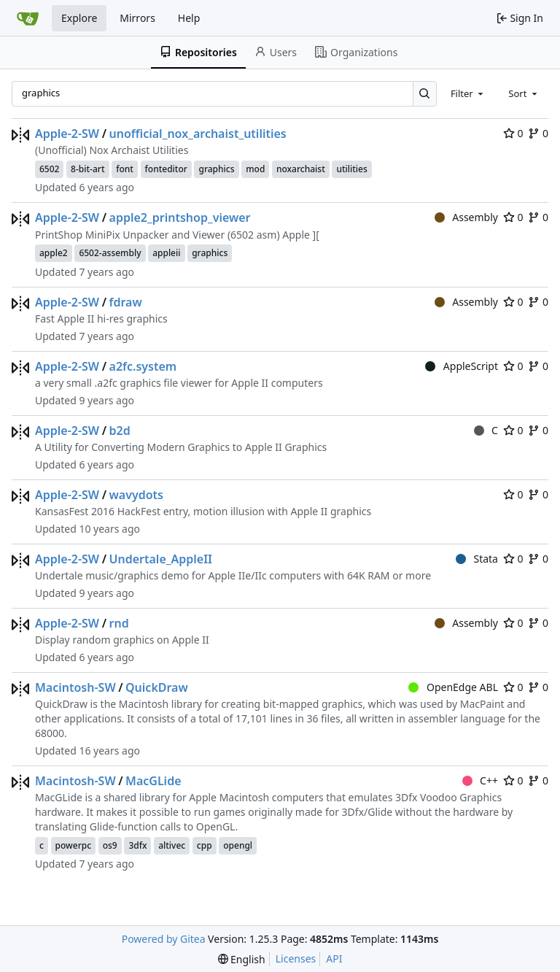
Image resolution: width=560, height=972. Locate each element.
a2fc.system (143, 366)
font (125, 169)
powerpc (74, 845)
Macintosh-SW (75, 687)
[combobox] (468, 93)
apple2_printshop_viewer (180, 217)
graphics (216, 169)
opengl (238, 845)
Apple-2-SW (67, 134)
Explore (79, 18)
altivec (172, 845)
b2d (120, 431)
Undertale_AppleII (161, 559)
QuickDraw (157, 687)
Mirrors (137, 18)
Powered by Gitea (164, 939)
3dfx (137, 845)
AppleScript (462, 366)
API (334, 958)
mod (255, 169)
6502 (49, 169)
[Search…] (425, 94)
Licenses (296, 958)
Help (189, 18)
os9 (110, 845)
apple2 (54, 253)
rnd (119, 623)
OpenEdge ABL (453, 687)
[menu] (242, 959)
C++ (480, 780)
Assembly (466, 217)
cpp (205, 845)
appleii (166, 253)
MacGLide (153, 781)
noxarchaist (301, 169)
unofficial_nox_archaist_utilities (198, 134)
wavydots (136, 495)
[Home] (28, 18)
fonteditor (166, 169)
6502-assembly (110, 253)
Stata (477, 559)
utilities (351, 169)
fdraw (126, 302)
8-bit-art (87, 169)
